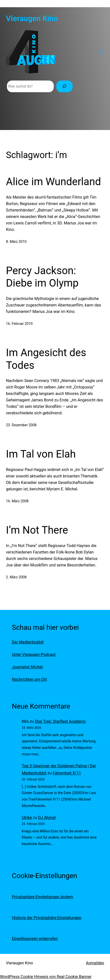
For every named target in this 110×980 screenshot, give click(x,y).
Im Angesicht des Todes (46, 359)
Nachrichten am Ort (29, 679)
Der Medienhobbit (28, 642)
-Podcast (34, 655)
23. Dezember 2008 (21, 425)
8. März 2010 (16, 242)
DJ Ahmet (47, 818)
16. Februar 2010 (19, 324)
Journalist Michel (27, 667)
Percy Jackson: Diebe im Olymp (42, 277)
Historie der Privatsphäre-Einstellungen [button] (47, 918)
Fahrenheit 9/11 (67, 773)
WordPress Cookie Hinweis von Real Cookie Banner (46, 977)
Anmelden (95, 963)
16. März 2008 (17, 501)
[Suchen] (64, 86)
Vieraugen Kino (32, 19)
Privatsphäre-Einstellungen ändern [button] (42, 897)
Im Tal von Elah (41, 454)
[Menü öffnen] (101, 52)
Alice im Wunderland (53, 182)
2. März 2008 (16, 577)
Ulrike (27, 818)
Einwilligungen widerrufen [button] (35, 939)
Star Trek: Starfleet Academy (60, 721)
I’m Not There (37, 530)
